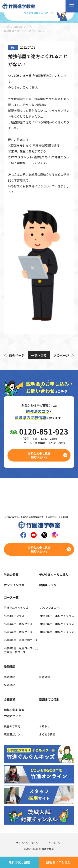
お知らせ (45, 726)
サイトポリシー (54, 843)
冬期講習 (9, 685)
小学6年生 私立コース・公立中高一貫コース (21, 650)
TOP (6, 27)
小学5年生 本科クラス (18, 632)
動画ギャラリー (49, 585)
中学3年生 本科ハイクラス (57, 632)
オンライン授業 (14, 585)
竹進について (13, 716)
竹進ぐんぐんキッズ (16, 608)
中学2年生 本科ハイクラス (57, 624)
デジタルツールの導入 (54, 575)
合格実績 (10, 699)
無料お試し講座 (19, 862)
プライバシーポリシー (28, 843)
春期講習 (9, 677)
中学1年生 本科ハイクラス (57, 616)
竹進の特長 (11, 575)
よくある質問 (47, 734)
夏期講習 (45, 677)
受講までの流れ (49, 699)
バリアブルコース (51, 608)
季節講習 (10, 667)
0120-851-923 (44, 431)
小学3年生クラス (14, 616)
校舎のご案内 (12, 726)
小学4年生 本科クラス (18, 624)
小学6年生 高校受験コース (21, 640)
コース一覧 (11, 597)
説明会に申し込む (58, 862)
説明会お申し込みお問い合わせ (39, 455)
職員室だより (21, 27)
